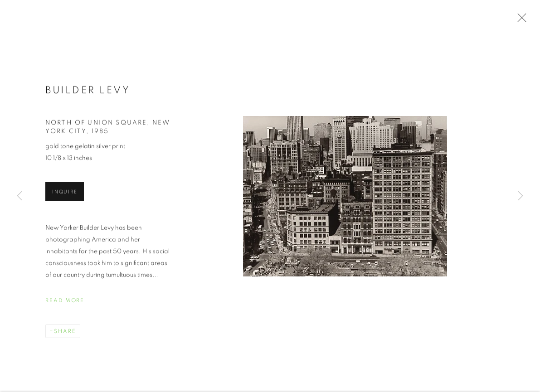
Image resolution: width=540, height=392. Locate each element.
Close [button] (520, 20)
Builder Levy (88, 92)
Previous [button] (19, 196)
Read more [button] (65, 302)
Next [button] (521, 196)
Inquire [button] (65, 193)
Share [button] (65, 333)
